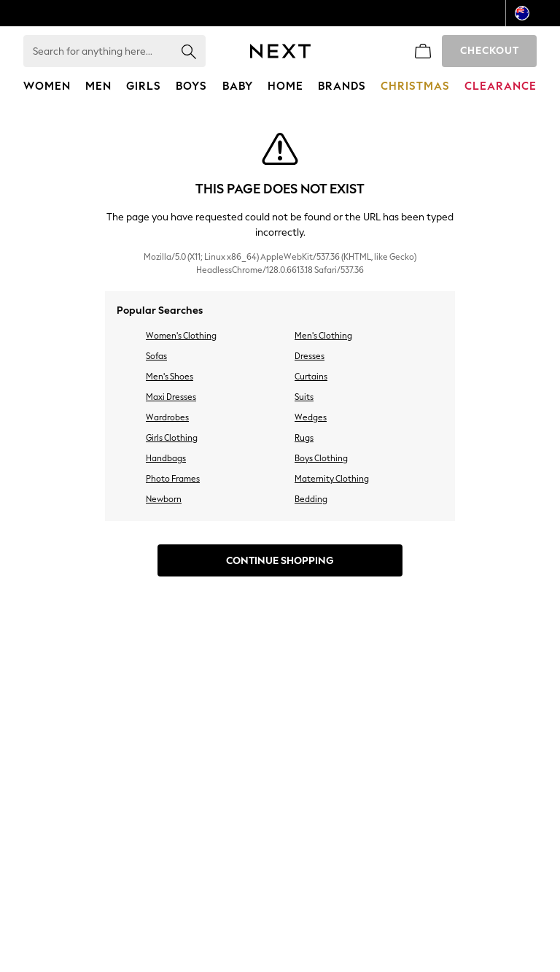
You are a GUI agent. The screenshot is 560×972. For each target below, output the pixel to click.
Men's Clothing (323, 336)
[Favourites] (353, 51)
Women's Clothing (181, 336)
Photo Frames (173, 479)
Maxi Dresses (171, 397)
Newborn (164, 499)
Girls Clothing (172, 438)
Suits (304, 397)
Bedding (311, 499)
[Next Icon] (280, 51)
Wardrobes (167, 417)
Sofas (156, 356)
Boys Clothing (321, 458)
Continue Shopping (280, 561)
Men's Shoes (170, 377)
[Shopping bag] (423, 51)
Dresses (310, 356)
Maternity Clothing (332, 479)
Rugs (304, 438)
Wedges (311, 417)
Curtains (311, 377)
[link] (388, 51)
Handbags (166, 458)
